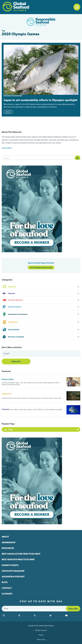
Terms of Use (41, 640)
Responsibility (8, 379)
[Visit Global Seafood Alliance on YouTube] (72, 615)
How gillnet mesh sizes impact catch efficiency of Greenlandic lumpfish (36, 410)
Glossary (7, 594)
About (5, 537)
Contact (7, 588)
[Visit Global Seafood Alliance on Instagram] (10, 615)
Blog (5, 582)
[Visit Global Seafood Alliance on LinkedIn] (56, 615)
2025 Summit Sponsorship (41, 267)
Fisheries (6, 409)
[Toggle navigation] (77, 7)
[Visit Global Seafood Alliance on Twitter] (40, 615)
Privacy (41, 635)
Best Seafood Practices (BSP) (18, 559)
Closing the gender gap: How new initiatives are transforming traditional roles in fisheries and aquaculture (31, 384)
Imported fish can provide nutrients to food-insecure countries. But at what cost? (32, 398)
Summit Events (10, 565)
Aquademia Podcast (13, 577)
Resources (8, 548)
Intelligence (7, 394)
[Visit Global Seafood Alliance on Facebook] (25, 615)
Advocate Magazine (13, 571)
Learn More (7, 148)
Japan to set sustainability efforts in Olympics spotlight (40, 100)
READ (8, 112)
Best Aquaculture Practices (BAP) (21, 554)
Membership (9, 543)
